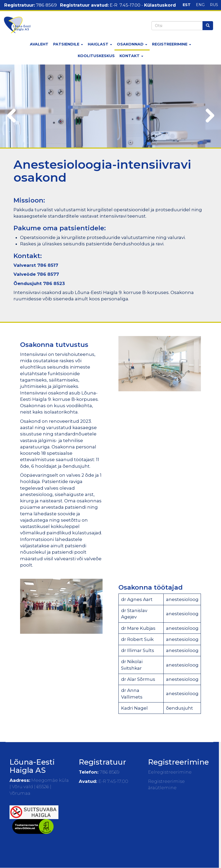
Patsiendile (68, 44)
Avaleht (39, 44)
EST (187, 5)
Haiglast (100, 44)
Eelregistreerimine (170, 772)
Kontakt (131, 56)
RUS (214, 5)
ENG (200, 5)
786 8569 (46, 5)
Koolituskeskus (96, 56)
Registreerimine (172, 44)
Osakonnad (132, 44)
